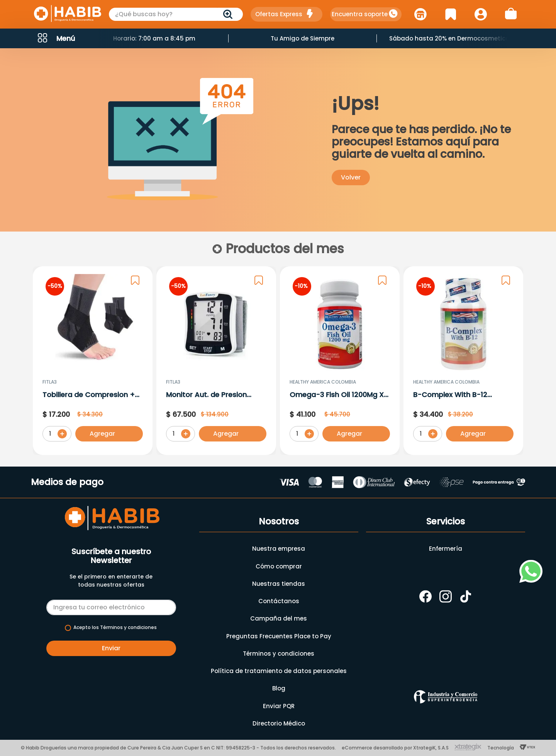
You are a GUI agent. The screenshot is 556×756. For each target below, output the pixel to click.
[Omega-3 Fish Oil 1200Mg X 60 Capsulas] (340, 361)
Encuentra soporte (360, 14)
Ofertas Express (279, 14)
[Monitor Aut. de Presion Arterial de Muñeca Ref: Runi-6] (216, 361)
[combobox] (176, 14)
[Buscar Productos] (229, 14)
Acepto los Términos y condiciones (115, 627)
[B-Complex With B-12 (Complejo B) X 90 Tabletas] (463, 361)
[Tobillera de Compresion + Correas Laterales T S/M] (93, 361)
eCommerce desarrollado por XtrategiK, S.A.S (395, 748)
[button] (56, 38)
